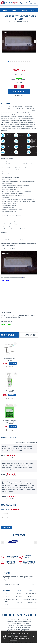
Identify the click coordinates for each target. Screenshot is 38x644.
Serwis (19, 594)
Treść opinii (5, 518)
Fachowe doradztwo (19, 599)
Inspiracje (19, 602)
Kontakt (7, 604)
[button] (2, 42)
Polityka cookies (31, 602)
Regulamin (24, 10)
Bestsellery (14, 10)
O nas (7, 594)
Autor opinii (5, 514)
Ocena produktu (5, 510)
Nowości (5, 10)
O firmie (33, 10)
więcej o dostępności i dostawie (18, 79)
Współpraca (7, 596)
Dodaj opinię (7, 527)
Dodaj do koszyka (19, 91)
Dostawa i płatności (31, 594)
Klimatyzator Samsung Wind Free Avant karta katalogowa (13, 277)
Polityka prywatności (31, 599)
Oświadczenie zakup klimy (7, 600)
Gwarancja (19, 596)
